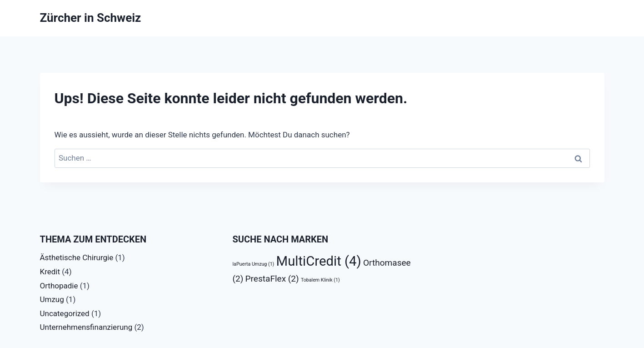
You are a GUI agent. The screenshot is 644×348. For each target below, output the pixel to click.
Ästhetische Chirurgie (77, 257)
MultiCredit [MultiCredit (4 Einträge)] (319, 261)
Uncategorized (65, 313)
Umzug (52, 299)
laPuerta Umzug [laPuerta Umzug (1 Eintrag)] (254, 264)
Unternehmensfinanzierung (86, 327)
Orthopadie (59, 286)
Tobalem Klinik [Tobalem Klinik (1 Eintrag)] (320, 280)
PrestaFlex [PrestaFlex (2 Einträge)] (272, 279)
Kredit (50, 272)
